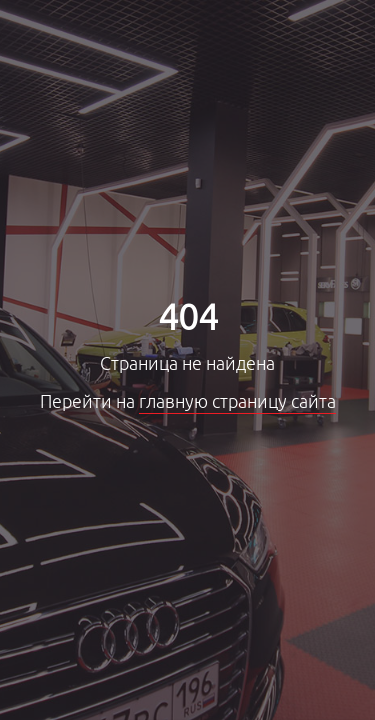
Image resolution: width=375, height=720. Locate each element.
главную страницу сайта (237, 402)
